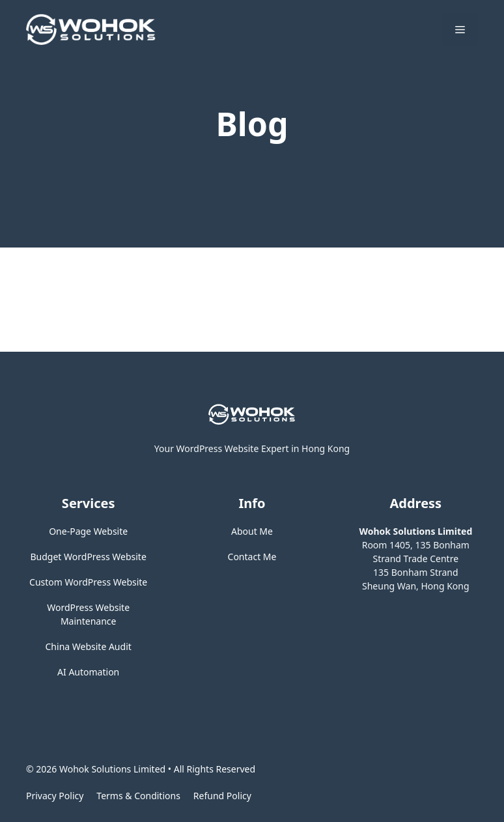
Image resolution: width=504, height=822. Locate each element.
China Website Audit (89, 646)
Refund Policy (222, 796)
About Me (252, 531)
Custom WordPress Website (88, 582)
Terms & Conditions (138, 796)
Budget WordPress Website (89, 557)
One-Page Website (88, 531)
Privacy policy (55, 796)
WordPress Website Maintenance (88, 614)
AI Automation (88, 672)
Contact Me (252, 557)
